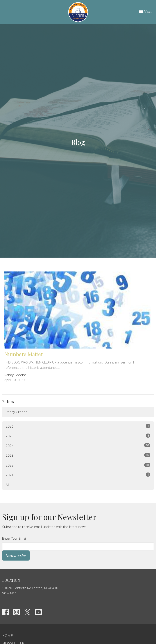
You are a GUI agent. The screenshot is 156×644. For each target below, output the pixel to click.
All (7, 485)
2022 (78, 465)
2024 (78, 446)
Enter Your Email (14, 538)
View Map (9, 593)
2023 (78, 455)
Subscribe (16, 555)
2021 (78, 475)
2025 (78, 436)
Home (7, 636)
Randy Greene (17, 412)
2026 (78, 426)
